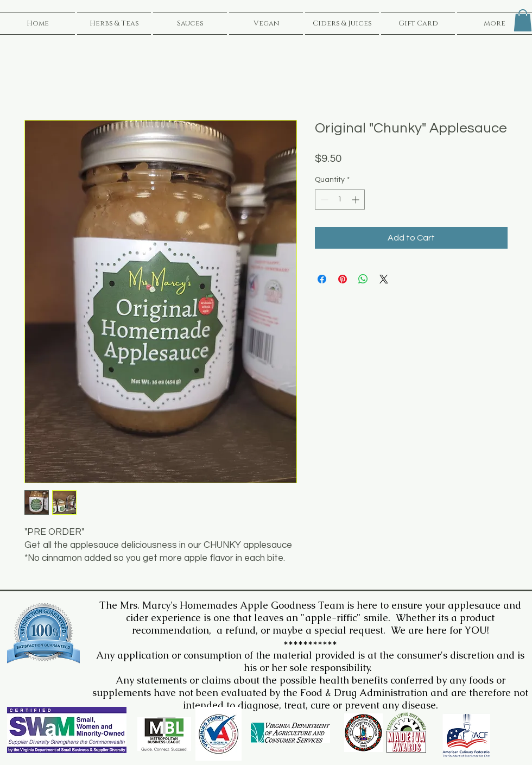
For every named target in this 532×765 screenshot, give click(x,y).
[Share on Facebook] (322, 279)
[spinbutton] (340, 200)
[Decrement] (323, 200)
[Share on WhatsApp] (363, 279)
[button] (523, 20)
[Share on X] (384, 279)
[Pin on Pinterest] (343, 279)
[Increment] (356, 200)
